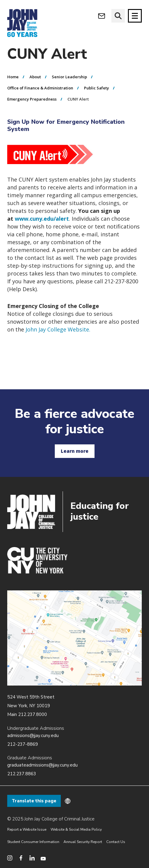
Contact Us (116, 842)
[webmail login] (102, 16)
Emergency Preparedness (32, 99)
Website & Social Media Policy (76, 829)
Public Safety (96, 88)
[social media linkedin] (32, 858)
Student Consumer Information (33, 842)
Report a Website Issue (27, 829)
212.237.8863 (22, 774)
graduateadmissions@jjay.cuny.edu (42, 765)
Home (13, 77)
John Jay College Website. (58, 329)
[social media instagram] (10, 858)
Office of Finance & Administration (40, 88)
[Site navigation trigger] (135, 16)
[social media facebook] (21, 858)
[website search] (118, 16)
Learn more (75, 451)
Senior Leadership (69, 77)
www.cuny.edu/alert (42, 219)
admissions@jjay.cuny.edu (33, 736)
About (35, 77)
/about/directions (74, 638)
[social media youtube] (43, 858)
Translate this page (34, 801)
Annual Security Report (83, 842)
